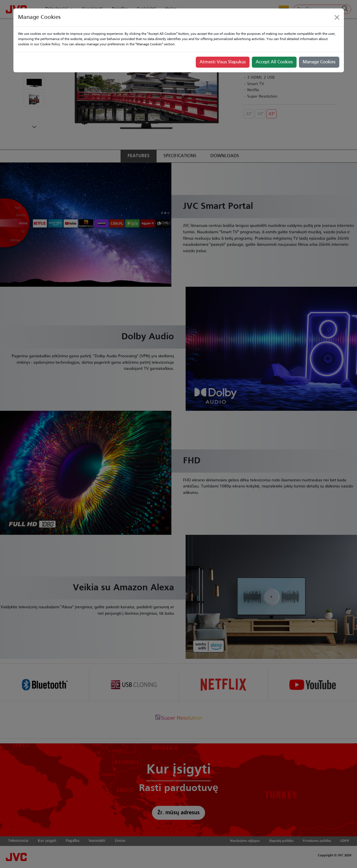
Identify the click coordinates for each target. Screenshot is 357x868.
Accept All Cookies (274, 62)
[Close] (337, 17)
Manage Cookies (319, 62)
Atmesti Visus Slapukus (223, 62)
